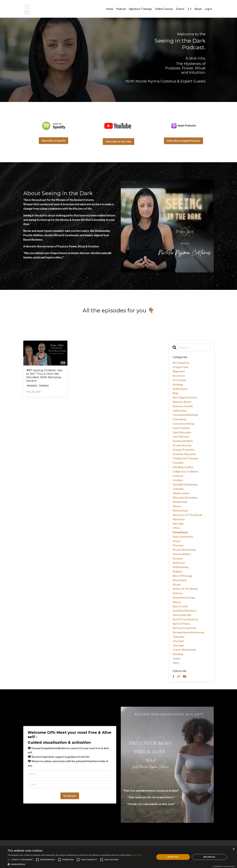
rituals (177, 584)
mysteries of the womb (187, 515)
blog (175, 393)
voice (176, 663)
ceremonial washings (185, 415)
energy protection (184, 449)
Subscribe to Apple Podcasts (183, 141)
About (198, 9)
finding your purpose (185, 458)
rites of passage (183, 576)
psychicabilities (182, 554)
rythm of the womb (185, 589)
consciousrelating (183, 423)
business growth (183, 406)
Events (180, 9)
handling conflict (183, 467)
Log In (209, 9)
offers (177, 528)
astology (178, 384)
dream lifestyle (182, 445)
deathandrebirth (183, 441)
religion (177, 571)
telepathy (179, 636)
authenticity (180, 389)
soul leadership (182, 615)
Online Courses (164, 9)
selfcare (178, 593)
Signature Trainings (140, 9)
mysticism (179, 519)
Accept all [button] (173, 857)
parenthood (44, 387)
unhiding (178, 654)
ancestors (179, 375)
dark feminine (181, 428)
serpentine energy (184, 597)
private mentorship (184, 549)
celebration (180, 410)
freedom (178, 462)
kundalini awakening (185, 484)
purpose (178, 558)
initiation (178, 476)
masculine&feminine (185, 497)
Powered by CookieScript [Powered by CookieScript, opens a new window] (224, 866)
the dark (178, 641)
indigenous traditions (186, 471)
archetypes (180, 380)
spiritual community (184, 628)
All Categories (181, 362)
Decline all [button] (209, 857)
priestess (178, 545)
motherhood (32, 387)
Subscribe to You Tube (118, 141)
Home (110, 9)
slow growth (180, 606)
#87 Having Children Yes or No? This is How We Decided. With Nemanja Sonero (44, 376)
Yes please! (70, 796)
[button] (75, 864)
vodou (176, 658)
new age (178, 523)
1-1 (189, 9)
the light (178, 645)
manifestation (181, 493)
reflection (179, 563)
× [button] (234, 849)
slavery (177, 602)
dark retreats (181, 436)
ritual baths (180, 580)
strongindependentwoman (189, 632)
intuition (178, 480)
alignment (179, 371)
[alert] (118, 857)
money (177, 506)
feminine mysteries (184, 454)
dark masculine (182, 432)
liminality (178, 489)
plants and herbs (183, 536)
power (177, 541)
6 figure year (180, 367)
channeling (179, 419)
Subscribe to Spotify (54, 140)
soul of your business (185, 619)
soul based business (185, 610)
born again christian (185, 397)
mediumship (180, 502)
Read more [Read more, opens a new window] (137, 855)
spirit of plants (181, 623)
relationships (181, 567)
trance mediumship (184, 650)
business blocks (182, 402)
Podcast (121, 9)
